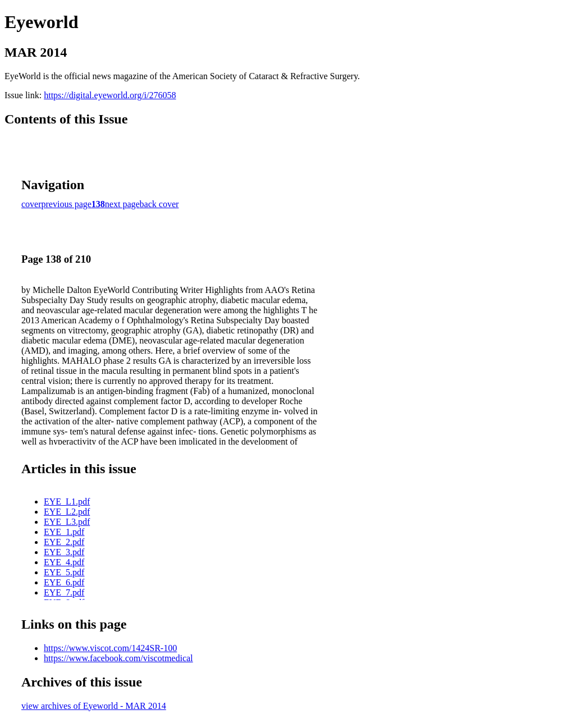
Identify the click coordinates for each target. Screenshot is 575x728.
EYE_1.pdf (64, 532)
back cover (159, 204)
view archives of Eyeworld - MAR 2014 (94, 706)
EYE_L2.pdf (67, 512)
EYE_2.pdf (64, 542)
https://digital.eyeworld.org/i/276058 (110, 95)
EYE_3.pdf (64, 552)
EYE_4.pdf (64, 562)
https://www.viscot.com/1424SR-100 (110, 648)
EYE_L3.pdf (67, 522)
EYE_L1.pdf (67, 502)
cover (31, 204)
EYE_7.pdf (64, 592)
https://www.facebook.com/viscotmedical (118, 658)
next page (122, 204)
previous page (67, 204)
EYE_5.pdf (64, 572)
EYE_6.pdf (64, 582)
